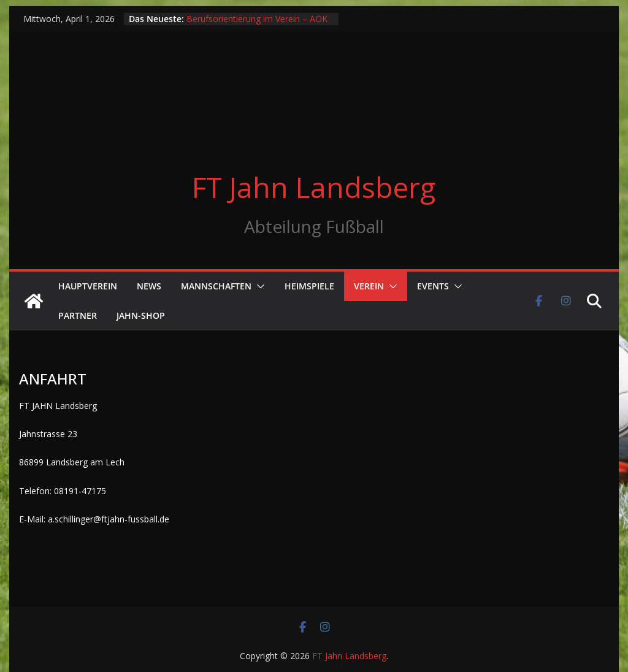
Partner (78, 315)
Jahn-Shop (141, 315)
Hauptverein (88, 286)
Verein (369, 286)
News (149, 286)
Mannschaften (216, 286)
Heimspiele (309, 286)
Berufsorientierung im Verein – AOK (257, 19)
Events (433, 286)
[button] (258, 286)
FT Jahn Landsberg (314, 187)
